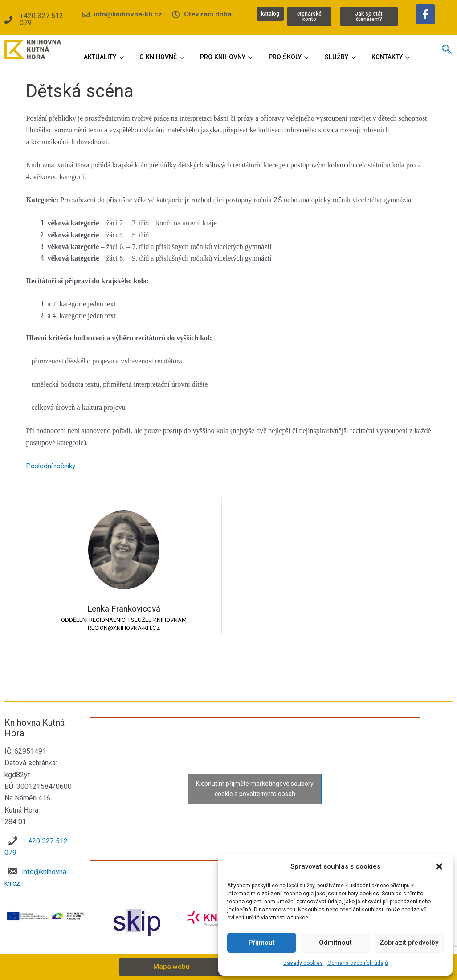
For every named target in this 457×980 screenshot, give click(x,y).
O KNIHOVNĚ (188, 50)
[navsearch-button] (447, 53)
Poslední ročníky (52, 468)
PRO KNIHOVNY (256, 50)
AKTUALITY (127, 50)
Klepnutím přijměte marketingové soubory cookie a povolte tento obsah (255, 789)
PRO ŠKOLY (321, 50)
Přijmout (262, 943)
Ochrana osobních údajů (358, 963)
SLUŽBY (374, 50)
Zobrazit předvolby (409, 943)
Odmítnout (335, 943)
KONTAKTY (248, 68)
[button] (439, 866)
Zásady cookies (303, 963)
